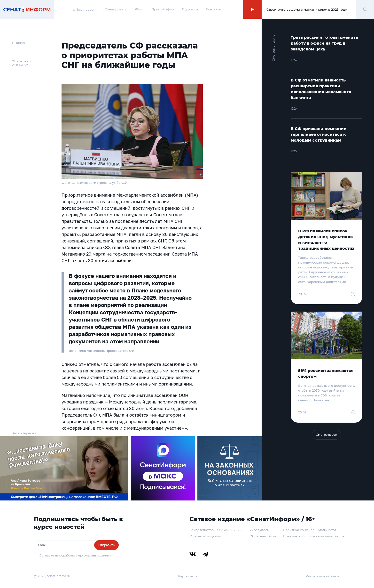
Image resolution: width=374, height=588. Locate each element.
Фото (139, 9)
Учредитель (259, 530)
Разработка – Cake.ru (323, 576)
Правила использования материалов (314, 536)
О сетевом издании (205, 536)
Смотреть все (326, 435)
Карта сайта (188, 576)
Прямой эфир (163, 9)
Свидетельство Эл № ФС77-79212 (216, 530)
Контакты (214, 9)
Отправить (106, 545)
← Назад (18, 43)
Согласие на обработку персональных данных (75, 555)
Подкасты (190, 9)
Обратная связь (263, 536)
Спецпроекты (116, 9)
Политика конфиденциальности (309, 530)
